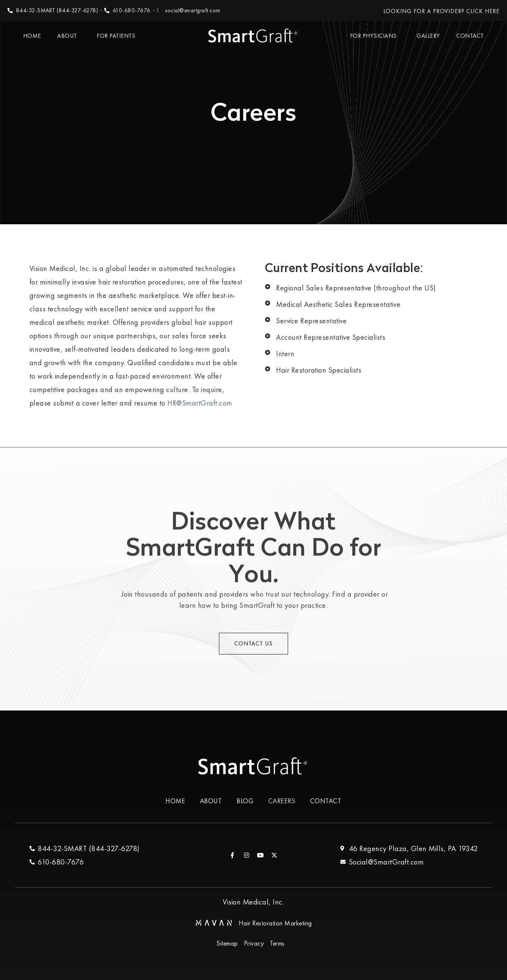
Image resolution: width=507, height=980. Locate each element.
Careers (282, 801)
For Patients (118, 36)
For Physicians (375, 36)
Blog (245, 801)
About (69, 36)
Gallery (428, 36)
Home (32, 36)
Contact (470, 36)
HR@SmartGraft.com (200, 403)
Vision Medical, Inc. (253, 902)
